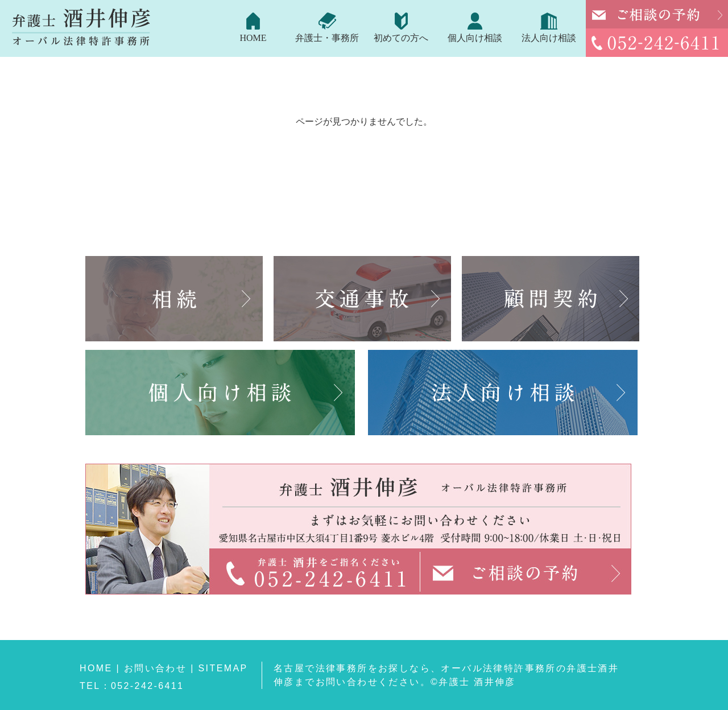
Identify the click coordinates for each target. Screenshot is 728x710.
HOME (253, 38)
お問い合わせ (155, 668)
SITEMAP (223, 668)
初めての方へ (401, 38)
